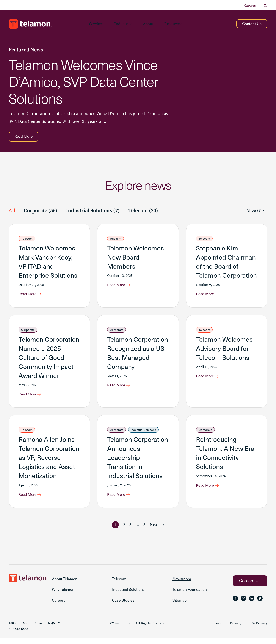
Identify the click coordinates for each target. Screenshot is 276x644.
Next (154, 529)
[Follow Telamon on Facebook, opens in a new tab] (236, 603)
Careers (250, 6)
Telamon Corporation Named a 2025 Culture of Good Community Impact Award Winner (49, 359)
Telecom (27, 239)
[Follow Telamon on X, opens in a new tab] (245, 603)
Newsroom (182, 583)
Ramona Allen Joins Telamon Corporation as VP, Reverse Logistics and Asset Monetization (49, 460)
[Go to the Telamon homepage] (30, 24)
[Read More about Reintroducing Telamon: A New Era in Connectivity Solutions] (210, 489)
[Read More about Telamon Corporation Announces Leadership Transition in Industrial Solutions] (121, 498)
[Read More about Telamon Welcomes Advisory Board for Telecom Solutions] (210, 379)
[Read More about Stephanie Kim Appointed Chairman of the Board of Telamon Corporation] (210, 296)
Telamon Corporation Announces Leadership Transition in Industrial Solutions (138, 460)
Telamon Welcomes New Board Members (136, 258)
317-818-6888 (18, 634)
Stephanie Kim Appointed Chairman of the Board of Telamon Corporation (226, 262)
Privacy (236, 629)
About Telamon (65, 583)
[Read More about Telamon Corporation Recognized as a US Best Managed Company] (121, 388)
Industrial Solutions (143, 433)
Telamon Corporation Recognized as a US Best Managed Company (138, 355)
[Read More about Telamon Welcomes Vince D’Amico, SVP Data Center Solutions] (25, 137)
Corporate (28, 332)
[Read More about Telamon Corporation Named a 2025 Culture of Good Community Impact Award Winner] (32, 397)
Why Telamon (64, 594)
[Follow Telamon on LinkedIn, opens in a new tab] (254, 603)
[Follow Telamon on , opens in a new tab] (264, 603)
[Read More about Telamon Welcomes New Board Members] (121, 287)
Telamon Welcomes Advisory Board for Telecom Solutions (224, 350)
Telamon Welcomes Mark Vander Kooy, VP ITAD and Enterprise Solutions (48, 262)
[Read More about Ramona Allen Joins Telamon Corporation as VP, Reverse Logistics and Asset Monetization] (32, 498)
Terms (216, 629)
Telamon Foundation (190, 594)
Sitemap (180, 606)
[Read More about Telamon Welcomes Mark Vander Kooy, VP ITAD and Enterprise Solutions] (32, 296)
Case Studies (123, 606)
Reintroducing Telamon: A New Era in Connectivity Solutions (225, 456)
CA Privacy (259, 629)
